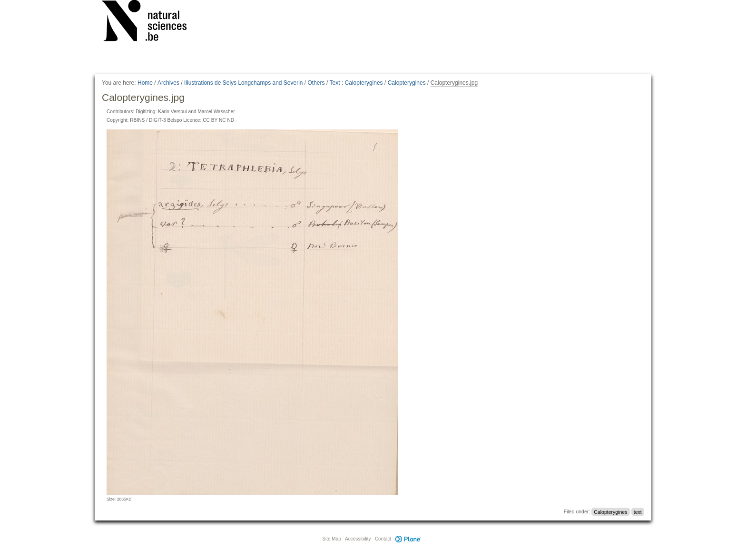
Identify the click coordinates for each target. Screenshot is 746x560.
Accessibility (358, 539)
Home (145, 83)
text (638, 511)
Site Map (331, 539)
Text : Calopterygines (356, 83)
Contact (383, 539)
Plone (408, 539)
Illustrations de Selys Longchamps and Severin (243, 83)
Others (316, 83)
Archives (168, 83)
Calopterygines (407, 83)
